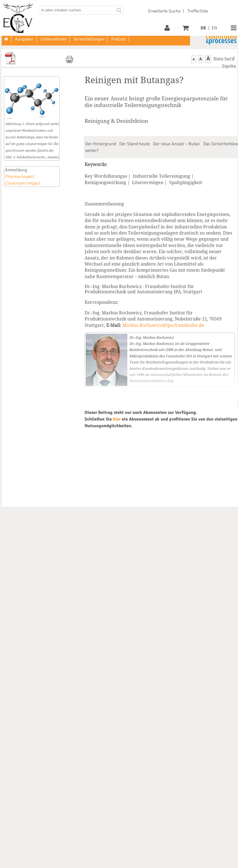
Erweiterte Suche (164, 11)
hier (117, 419)
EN (214, 28)
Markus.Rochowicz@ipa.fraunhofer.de (163, 325)
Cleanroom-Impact (23, 183)
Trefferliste (198, 11)
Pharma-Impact (20, 177)
